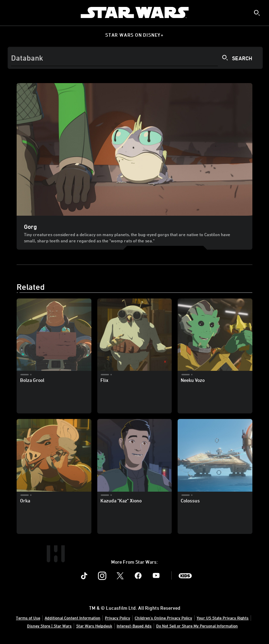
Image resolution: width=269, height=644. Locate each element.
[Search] (135, 58)
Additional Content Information (73, 618)
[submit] (257, 13)
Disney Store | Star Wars (49, 626)
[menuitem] (11, 12)
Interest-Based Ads (134, 626)
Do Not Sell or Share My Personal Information (197, 626)
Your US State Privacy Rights (223, 618)
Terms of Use (28, 618)
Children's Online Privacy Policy (163, 618)
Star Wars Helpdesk (94, 626)
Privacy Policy (118, 618)
